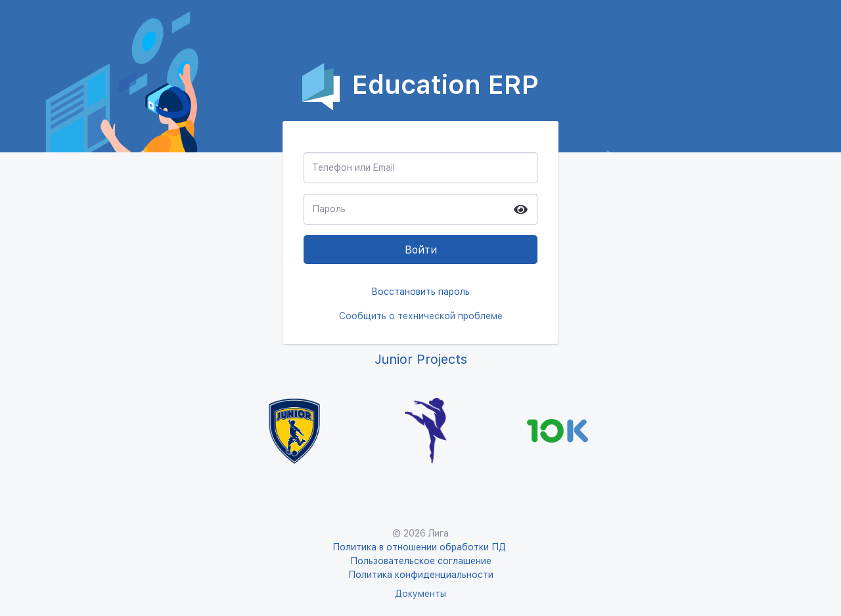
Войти (421, 250)
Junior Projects (421, 359)
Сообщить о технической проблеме (421, 316)
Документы (420, 594)
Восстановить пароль (420, 292)
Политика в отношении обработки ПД (420, 547)
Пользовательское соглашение (421, 561)
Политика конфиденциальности (421, 575)
